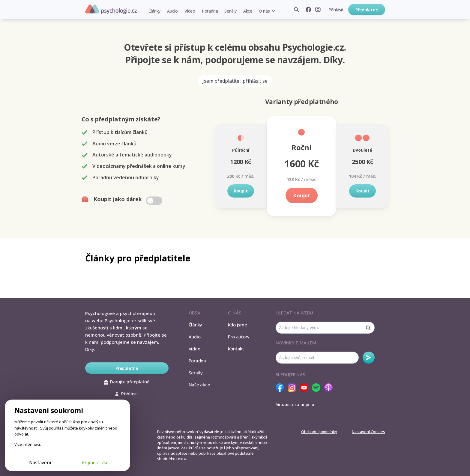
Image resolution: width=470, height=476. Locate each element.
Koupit (241, 191)
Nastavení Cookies (368, 432)
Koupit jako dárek (123, 199)
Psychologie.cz (111, 9)
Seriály (230, 11)
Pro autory (239, 337)
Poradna (210, 11)
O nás (264, 11)
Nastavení (40, 463)
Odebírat (369, 358)
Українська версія (295, 404)
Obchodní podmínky (319, 432)
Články (155, 11)
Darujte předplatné (127, 382)
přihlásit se (255, 81)
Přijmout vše (95, 463)
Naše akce (199, 385)
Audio (172, 11)
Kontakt (236, 349)
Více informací (27, 444)
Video (190, 11)
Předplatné (367, 10)
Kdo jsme (238, 325)
